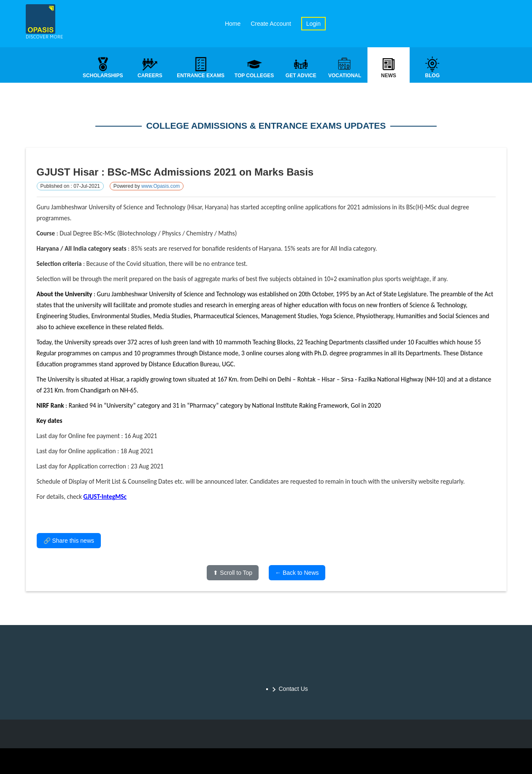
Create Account (271, 24)
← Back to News (297, 574)
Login (313, 24)
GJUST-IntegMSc (105, 497)
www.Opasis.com (161, 187)
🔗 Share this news (69, 541)
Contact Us (293, 689)
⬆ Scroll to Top (233, 574)
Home (233, 24)
